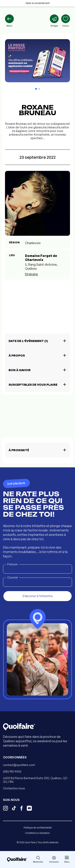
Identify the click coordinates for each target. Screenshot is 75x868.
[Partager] (54, 21)
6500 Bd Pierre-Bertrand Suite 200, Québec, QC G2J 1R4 (35, 780)
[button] (36, 89)
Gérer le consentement (38, 3)
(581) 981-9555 (12, 771)
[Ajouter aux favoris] (66, 21)
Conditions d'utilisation (37, 833)
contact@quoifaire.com (19, 765)
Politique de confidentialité (38, 828)
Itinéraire (31, 274)
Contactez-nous (14, 788)
